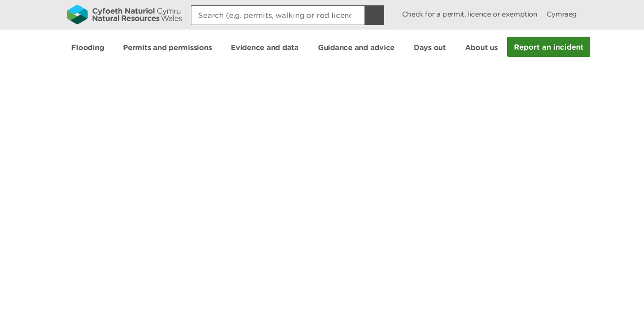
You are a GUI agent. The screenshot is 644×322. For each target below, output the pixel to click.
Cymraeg (562, 14)
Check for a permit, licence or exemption (470, 14)
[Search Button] (374, 15)
